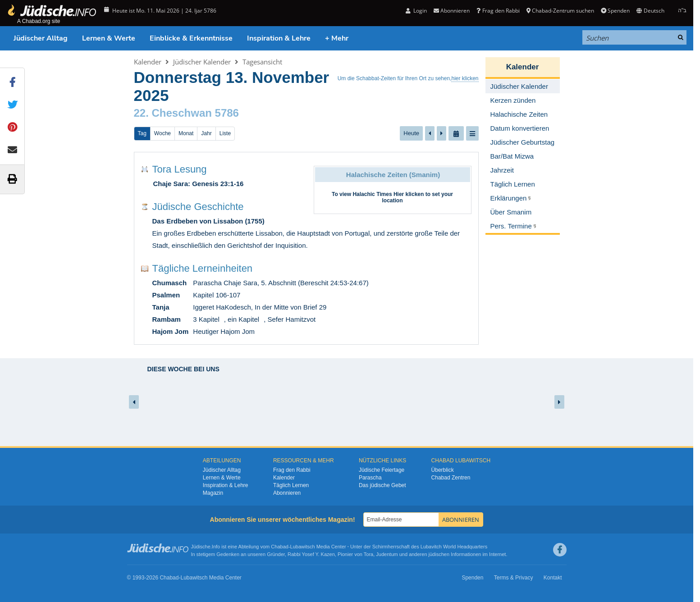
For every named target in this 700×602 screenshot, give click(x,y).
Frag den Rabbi (498, 11)
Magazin (213, 493)
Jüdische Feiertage (382, 470)
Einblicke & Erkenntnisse (191, 38)
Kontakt (553, 578)
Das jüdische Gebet (382, 485)
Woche (162, 133)
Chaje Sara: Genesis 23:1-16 (199, 184)
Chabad (280, 547)
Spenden (615, 11)
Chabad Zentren (451, 478)
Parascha (370, 478)
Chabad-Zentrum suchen (560, 11)
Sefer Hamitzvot (291, 319)
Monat (186, 133)
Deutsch (650, 11)
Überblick (443, 470)
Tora (368, 554)
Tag (142, 133)
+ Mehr (337, 38)
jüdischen (439, 554)
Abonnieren (452, 11)
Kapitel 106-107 (217, 295)
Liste (225, 133)
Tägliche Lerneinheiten (203, 268)
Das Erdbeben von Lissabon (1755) (208, 221)
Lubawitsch (303, 547)
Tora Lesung (180, 169)
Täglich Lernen (291, 485)
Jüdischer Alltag (41, 38)
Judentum (387, 554)
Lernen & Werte (109, 38)
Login (416, 11)
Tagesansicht (262, 62)
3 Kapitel (206, 319)
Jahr (206, 133)
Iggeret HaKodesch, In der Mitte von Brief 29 (260, 307)
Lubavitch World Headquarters (454, 547)
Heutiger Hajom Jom (224, 331)
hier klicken (465, 78)
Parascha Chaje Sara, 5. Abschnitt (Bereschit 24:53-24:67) (281, 283)
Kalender (148, 62)
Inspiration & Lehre (279, 38)
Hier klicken (409, 194)
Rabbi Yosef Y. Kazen (311, 554)
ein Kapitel (243, 319)
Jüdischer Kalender (202, 62)
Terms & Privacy (514, 578)
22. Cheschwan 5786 (186, 113)
